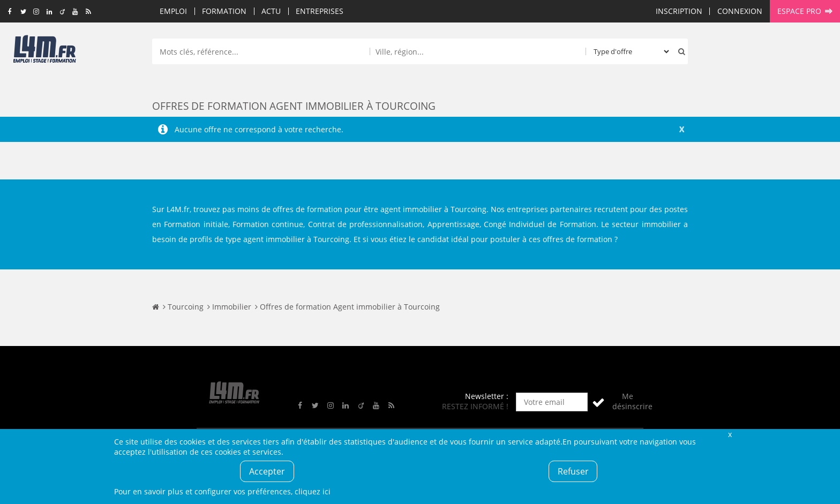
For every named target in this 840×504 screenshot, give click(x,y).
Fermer (730, 434)
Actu (271, 11)
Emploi (173, 11)
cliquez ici (313, 491)
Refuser (573, 471)
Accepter (267, 471)
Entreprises (320, 11)
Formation (224, 11)
